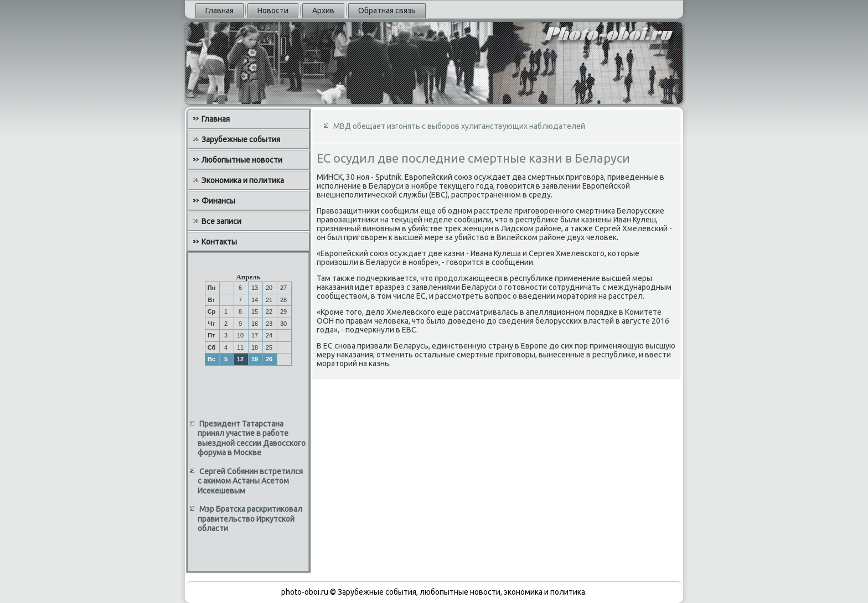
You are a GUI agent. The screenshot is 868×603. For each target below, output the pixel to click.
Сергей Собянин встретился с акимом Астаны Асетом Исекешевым (250, 481)
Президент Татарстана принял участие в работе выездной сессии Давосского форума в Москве (252, 438)
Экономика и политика (243, 180)
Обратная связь (387, 11)
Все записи (221, 221)
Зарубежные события (241, 139)
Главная (219, 11)
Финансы (218, 201)
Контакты (219, 242)
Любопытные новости (242, 160)
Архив (323, 11)
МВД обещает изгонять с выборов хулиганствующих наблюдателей (459, 126)
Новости (273, 11)
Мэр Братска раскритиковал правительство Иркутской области (250, 519)
